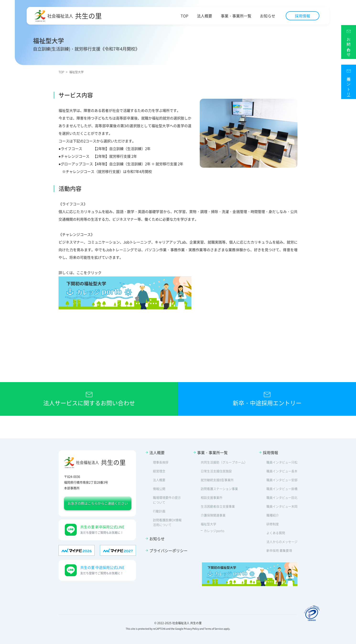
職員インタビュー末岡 (282, 506)
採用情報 (302, 16)
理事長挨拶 (161, 462)
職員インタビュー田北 (282, 497)
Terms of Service (214, 629)
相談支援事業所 (212, 497)
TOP (184, 16)
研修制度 (273, 524)
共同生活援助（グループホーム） (224, 462)
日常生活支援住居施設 (216, 471)
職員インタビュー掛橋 (282, 489)
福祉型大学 (208, 524)
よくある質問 (276, 533)
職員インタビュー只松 (282, 462)
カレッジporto (214, 531)
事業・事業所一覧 (236, 16)
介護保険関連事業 (213, 515)
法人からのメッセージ (282, 542)
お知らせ (268, 16)
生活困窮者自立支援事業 (218, 506)
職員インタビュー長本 (282, 471)
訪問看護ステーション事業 (219, 489)
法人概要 (205, 16)
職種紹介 (273, 515)
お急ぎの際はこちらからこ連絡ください (98, 503)
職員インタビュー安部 (282, 480)
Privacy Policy (191, 629)
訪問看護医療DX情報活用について (167, 522)
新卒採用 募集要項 (279, 550)
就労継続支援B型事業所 (217, 480)
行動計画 (159, 511)
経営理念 (159, 471)
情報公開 (159, 489)
